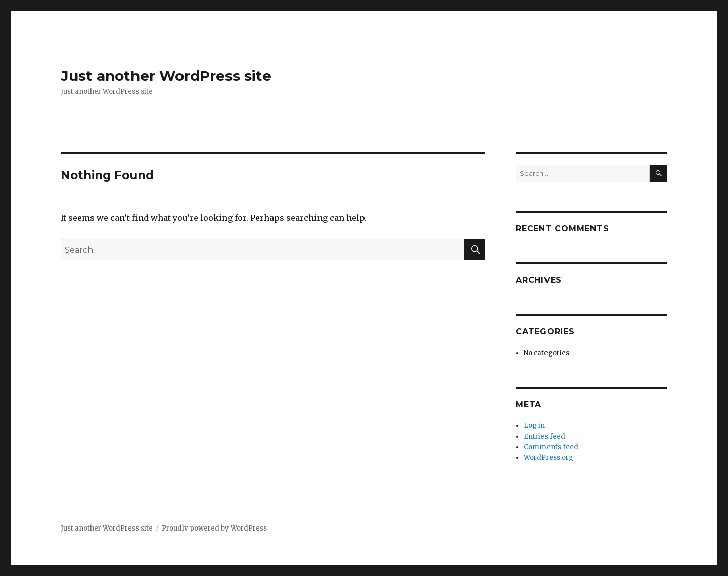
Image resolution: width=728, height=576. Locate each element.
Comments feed (551, 447)
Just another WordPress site (166, 76)
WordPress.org (549, 458)
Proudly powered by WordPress (214, 528)
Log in (534, 426)
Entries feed (544, 436)
